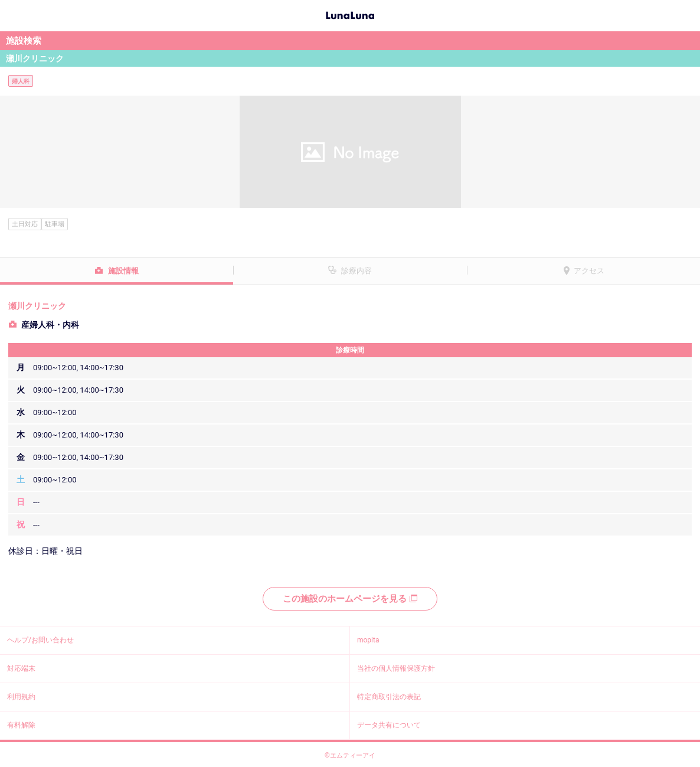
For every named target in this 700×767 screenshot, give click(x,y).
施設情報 (123, 271)
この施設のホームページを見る (350, 599)
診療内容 (356, 271)
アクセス (589, 271)
